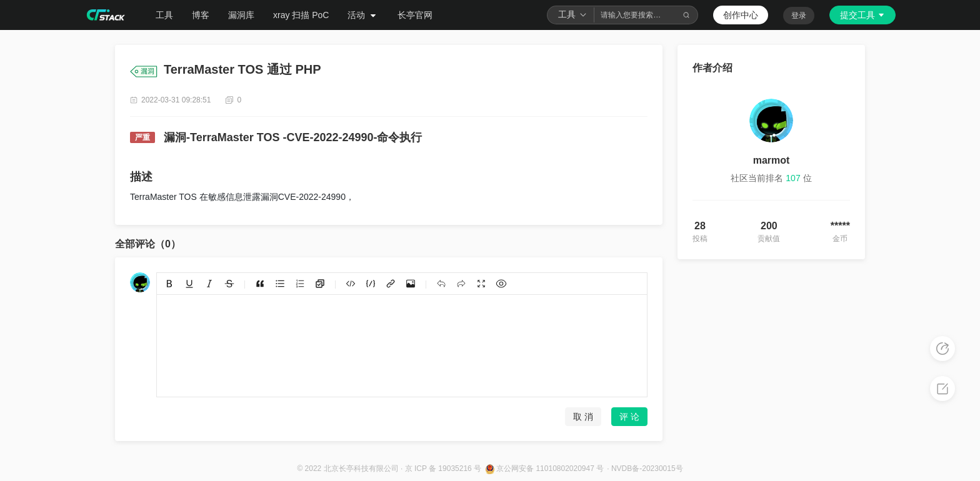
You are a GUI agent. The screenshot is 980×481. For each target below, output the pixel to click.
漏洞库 (241, 15)
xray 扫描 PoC (301, 15)
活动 (363, 15)
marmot (772, 160)
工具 (164, 15)
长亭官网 (415, 15)
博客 (201, 15)
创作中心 (741, 15)
